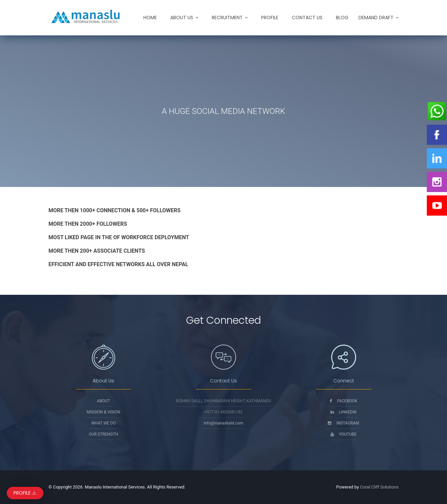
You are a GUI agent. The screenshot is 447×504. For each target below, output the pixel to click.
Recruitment (227, 18)
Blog (342, 18)
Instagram (343, 423)
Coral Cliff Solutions (379, 487)
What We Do (104, 423)
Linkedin (343, 412)
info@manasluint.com (224, 423)
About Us (182, 18)
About (104, 401)
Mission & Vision (104, 412)
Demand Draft (376, 18)
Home (150, 18)
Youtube (343, 434)
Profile (270, 18)
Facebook (344, 401)
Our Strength (104, 434)
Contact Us (307, 18)
